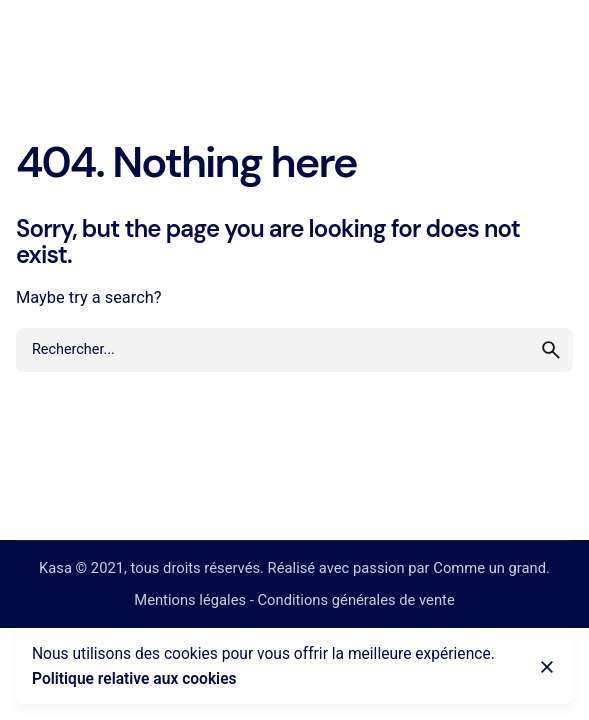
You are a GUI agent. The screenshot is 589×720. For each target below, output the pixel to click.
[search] (551, 350)
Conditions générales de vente (355, 600)
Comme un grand (489, 568)
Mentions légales (190, 600)
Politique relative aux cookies (134, 679)
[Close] (547, 667)
